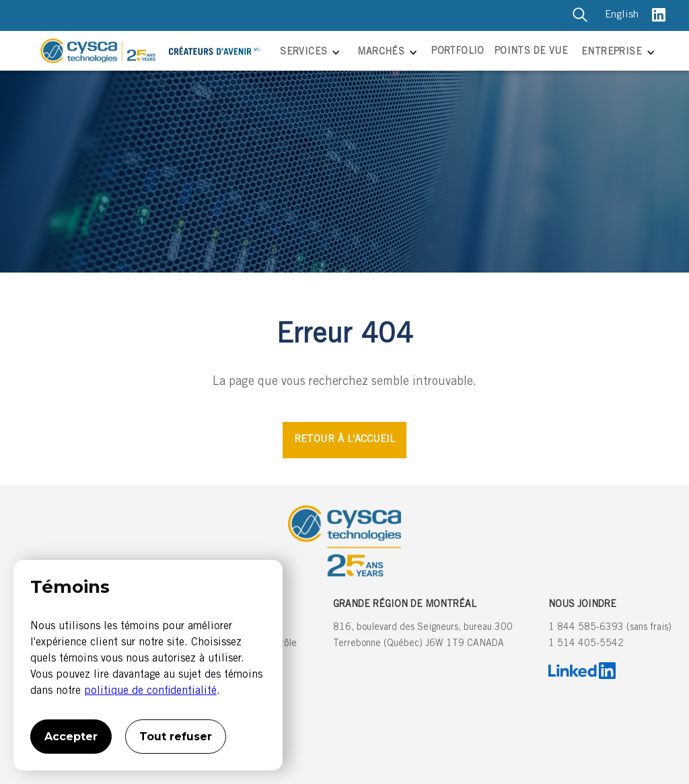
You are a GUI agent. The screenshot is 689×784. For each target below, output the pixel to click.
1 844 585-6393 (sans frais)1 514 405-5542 (610, 636)
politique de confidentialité (150, 691)
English (622, 15)
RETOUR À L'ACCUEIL (344, 440)
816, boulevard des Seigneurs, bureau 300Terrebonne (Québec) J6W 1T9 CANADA (423, 636)
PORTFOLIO (458, 52)
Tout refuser (176, 737)
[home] (155, 51)
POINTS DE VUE (531, 52)
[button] (309, 54)
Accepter (71, 737)
